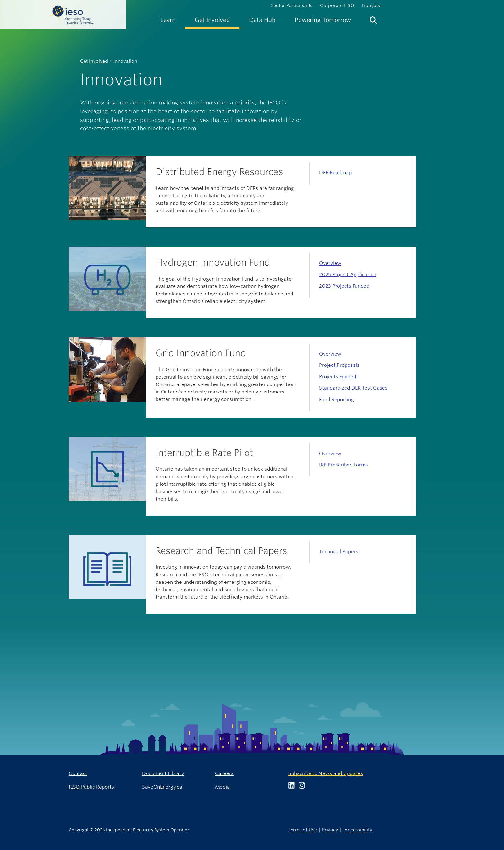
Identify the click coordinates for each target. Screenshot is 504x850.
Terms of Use (303, 830)
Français (371, 5)
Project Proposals (339, 365)
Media (222, 787)
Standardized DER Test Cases (353, 388)
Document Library (163, 773)
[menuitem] (168, 20)
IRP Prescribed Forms (344, 465)
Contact (78, 773)
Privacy (330, 830)
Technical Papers (339, 552)
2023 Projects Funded (344, 286)
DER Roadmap (335, 172)
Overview (330, 263)
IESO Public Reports (91, 787)
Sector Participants (292, 5)
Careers (224, 773)
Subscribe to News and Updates (326, 773)
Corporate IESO (337, 5)
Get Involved (94, 61)
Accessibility (358, 830)
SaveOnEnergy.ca (162, 787)
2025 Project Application (348, 274)
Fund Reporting (337, 399)
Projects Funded (338, 377)
